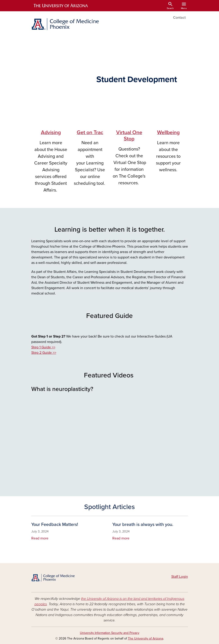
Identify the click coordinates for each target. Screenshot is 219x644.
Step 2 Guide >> (44, 353)
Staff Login (180, 577)
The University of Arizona (146, 638)
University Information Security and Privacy (110, 633)
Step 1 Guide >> (43, 347)
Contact (179, 18)
